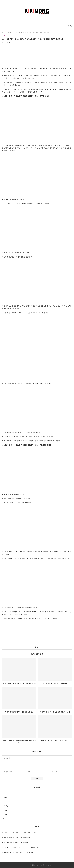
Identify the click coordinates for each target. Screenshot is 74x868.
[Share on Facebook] (36, 647)
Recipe (6, 810)
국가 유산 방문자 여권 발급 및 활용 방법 (55, 684)
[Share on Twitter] (37, 647)
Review (6, 815)
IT (4, 802)
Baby (5, 793)
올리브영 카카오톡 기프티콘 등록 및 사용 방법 (55, 740)
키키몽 (8, 42)
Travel (5, 819)
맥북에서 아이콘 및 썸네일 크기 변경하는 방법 (17, 838)
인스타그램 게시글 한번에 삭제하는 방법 (15, 842)
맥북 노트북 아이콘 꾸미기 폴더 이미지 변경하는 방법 (19, 833)
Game (5, 797)
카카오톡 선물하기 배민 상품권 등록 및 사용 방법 (55, 712)
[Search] (71, 26)
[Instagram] (68, 26)
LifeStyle (10, 32)
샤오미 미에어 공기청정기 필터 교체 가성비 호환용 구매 (19, 684)
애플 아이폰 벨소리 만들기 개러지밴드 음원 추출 (18, 852)
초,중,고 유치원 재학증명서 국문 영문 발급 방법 (19, 712)
